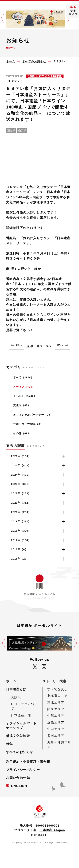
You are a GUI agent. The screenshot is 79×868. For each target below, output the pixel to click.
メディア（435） (24, 387)
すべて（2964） (23, 377)
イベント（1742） (25, 396)
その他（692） (23, 433)
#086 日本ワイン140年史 (45, 76)
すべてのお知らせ (20, 752)
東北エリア (56, 702)
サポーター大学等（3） (28, 424)
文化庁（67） (22, 405)
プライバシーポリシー (23, 770)
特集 (9, 744)
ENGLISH (19, 786)
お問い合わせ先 (18, 778)
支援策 (16, 697)
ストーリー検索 (54, 681)
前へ (19, 345)
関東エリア (56, 709)
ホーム (11, 681)
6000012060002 (47, 826)
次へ (60, 345)
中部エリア (56, 716)
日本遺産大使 (21, 715)
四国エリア (56, 736)
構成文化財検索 (18, 736)
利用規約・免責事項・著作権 (28, 762)
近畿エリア (56, 722)
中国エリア (56, 729)
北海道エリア (58, 696)
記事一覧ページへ (39, 346)
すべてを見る (58, 689)
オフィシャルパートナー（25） (33, 415)
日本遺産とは (16, 689)
